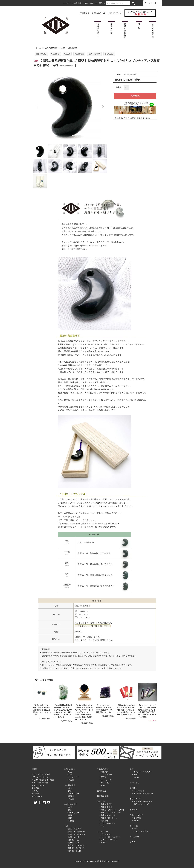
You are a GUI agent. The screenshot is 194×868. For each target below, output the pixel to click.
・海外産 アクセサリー (76, 845)
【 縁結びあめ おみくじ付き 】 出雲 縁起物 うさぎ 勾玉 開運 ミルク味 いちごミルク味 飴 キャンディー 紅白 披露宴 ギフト (126, 710)
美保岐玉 (133, 788)
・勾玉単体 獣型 (106, 807)
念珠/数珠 (134, 810)
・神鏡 (69, 818)
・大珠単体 (104, 821)
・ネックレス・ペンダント (110, 837)
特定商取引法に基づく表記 (139, 118)
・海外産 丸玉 (73, 843)
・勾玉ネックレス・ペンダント (112, 810)
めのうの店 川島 (37, 3)
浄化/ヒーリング (136, 815)
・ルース (135, 775)
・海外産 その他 (74, 851)
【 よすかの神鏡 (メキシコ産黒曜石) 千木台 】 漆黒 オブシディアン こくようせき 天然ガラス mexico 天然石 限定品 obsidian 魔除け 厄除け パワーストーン (84, 712)
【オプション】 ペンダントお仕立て (93, 626)
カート (151, 3)
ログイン (67, 3)
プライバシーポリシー (41, 777)
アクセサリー (103, 832)
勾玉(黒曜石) (55, 54)
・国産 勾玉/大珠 (74, 829)
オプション (134, 826)
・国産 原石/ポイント (76, 834)
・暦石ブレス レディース (142, 802)
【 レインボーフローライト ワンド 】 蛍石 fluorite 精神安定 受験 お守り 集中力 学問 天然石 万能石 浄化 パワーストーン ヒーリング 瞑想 (147, 711)
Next (103, 107)
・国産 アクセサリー (76, 832)
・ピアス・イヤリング (108, 840)
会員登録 (78, 3)
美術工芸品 (102, 791)
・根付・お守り (105, 780)
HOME (34, 769)
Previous (37, 107)
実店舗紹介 (85, 13)
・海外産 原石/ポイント (77, 848)
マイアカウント (38, 785)
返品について (120, 118)
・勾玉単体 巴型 (106, 804)
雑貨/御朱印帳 (103, 796)
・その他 (70, 780)
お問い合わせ (37, 796)
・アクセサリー (73, 777)
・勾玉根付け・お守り (108, 818)
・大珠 (69, 775)
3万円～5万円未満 (94, 54)
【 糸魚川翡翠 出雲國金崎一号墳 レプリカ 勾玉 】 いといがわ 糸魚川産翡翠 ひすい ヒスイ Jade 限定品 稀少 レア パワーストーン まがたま (63, 711)
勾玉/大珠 (67, 54)
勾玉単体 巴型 (79, 54)
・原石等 (70, 796)
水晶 (66, 826)
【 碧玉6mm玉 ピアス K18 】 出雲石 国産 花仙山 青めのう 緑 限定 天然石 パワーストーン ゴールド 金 (42, 710)
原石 (132, 769)
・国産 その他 (73, 837)
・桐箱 (134, 829)
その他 (132, 842)
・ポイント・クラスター (142, 772)
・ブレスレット (105, 834)
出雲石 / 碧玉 (70, 769)
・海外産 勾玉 (73, 840)
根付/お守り (135, 783)
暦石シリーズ (135, 799)
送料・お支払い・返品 (94, 3)
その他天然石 (103, 769)
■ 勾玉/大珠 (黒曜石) (70, 48)
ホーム (38, 48)
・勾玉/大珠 (104, 772)
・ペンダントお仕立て (141, 831)
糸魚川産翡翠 (70, 785)
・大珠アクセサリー (107, 823)
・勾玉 (69, 772)
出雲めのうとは (99, 13)
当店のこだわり (115, 13)
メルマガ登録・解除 (40, 783)
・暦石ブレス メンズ (140, 804)
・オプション (105, 783)
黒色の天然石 (109, 54)
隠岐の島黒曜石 (51, 48)
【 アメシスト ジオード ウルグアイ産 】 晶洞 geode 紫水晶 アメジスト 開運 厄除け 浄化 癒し (105, 709)
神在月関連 (134, 837)
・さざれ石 (136, 818)
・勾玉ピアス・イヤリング (110, 813)
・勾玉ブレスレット (107, 815)
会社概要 (35, 794)
